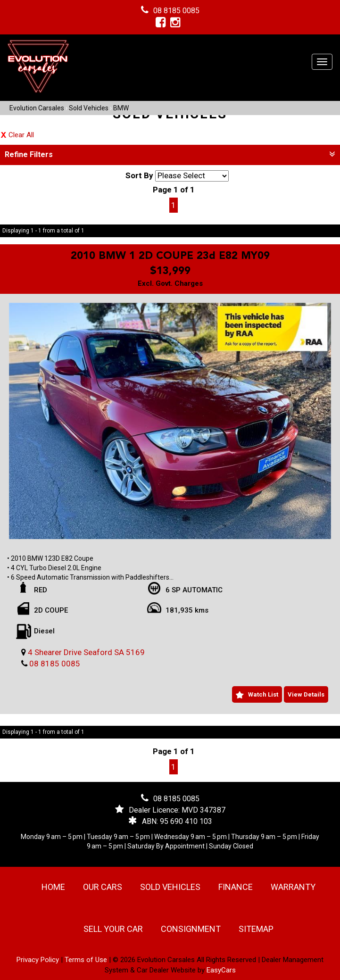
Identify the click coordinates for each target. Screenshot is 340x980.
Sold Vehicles (89, 108)
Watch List (263, 694)
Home (53, 887)
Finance (236, 887)
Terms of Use (87, 960)
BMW (121, 108)
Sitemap (256, 929)
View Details (306, 694)
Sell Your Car (113, 929)
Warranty (293, 887)
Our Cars (103, 887)
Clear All (21, 135)
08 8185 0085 (176, 11)
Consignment (191, 929)
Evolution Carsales (37, 108)
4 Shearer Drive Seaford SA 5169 (86, 652)
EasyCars (221, 970)
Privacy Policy (39, 960)
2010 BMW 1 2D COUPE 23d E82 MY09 (170, 256)
